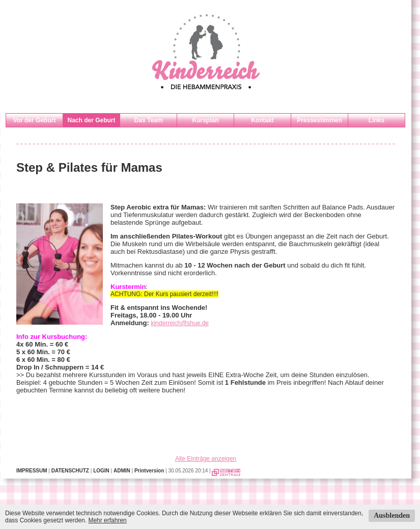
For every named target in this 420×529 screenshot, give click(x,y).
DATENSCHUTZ (70, 471)
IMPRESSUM (32, 471)
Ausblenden (392, 515)
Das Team (149, 120)
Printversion (149, 471)
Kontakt (262, 120)
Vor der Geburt (35, 120)
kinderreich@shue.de (180, 323)
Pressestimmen (319, 120)
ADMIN (122, 471)
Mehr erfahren (107, 520)
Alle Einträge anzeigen (206, 459)
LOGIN (101, 471)
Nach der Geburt (91, 120)
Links (376, 120)
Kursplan (205, 120)
